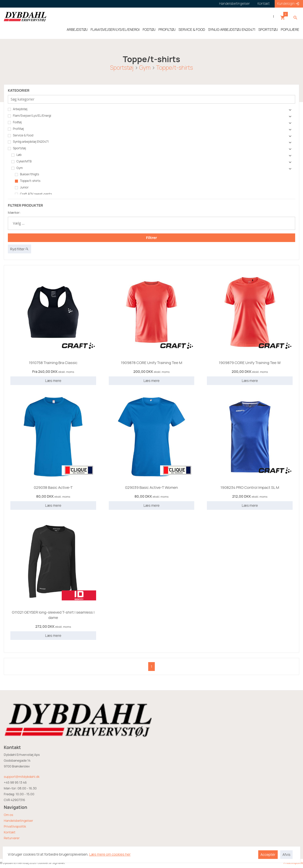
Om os (8, 815)
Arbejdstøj (18, 109)
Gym (145, 68)
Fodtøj (15, 122)
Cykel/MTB (21, 161)
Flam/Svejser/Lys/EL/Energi (29, 116)
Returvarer (12, 838)
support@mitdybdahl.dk (22, 777)
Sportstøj (122, 68)
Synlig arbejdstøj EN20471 (28, 142)
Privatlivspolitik (15, 826)
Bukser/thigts (27, 174)
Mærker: (14, 212)
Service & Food (21, 135)
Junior (22, 187)
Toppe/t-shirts (175, 68)
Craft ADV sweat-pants (33, 194)
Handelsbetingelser (18, 821)
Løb (16, 155)
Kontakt (10, 832)
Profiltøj (16, 129)
